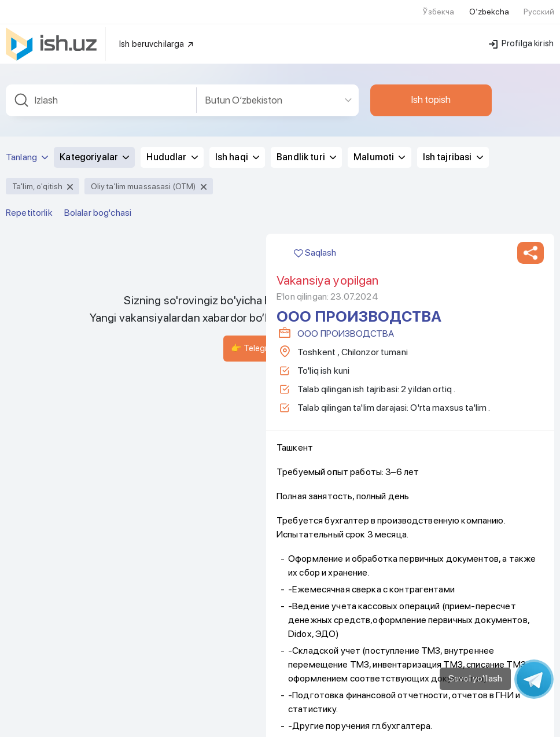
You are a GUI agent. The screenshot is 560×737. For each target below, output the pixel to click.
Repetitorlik (29, 198)
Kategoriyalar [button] (94, 143)
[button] (530, 238)
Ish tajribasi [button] (453, 143)
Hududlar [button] (172, 143)
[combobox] (101, 86)
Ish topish (431, 85)
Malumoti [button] (379, 143)
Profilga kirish (521, 29)
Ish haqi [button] (237, 143)
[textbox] (101, 86)
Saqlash (315, 238)
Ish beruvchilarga (157, 30)
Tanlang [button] (27, 143)
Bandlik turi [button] (306, 143)
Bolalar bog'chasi (98, 198)
